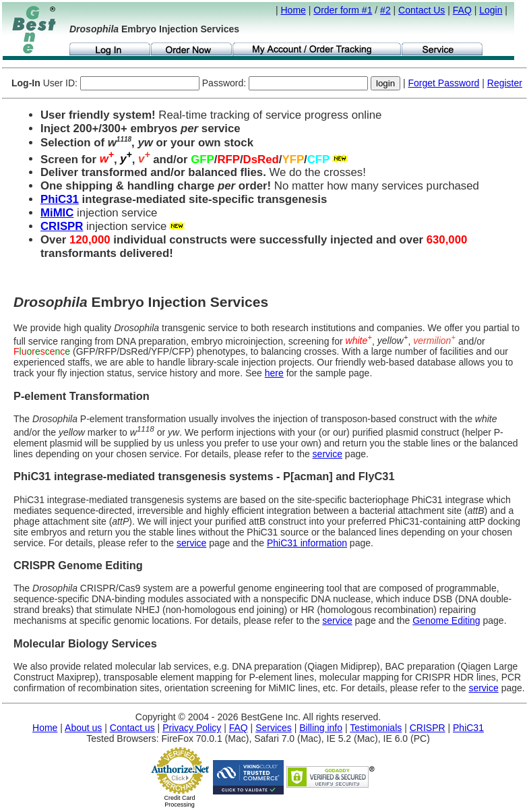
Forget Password (444, 83)
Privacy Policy (192, 728)
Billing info (321, 728)
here (274, 373)
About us (83, 728)
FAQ (462, 10)
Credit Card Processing (179, 801)
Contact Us (422, 10)
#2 (385, 10)
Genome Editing (446, 620)
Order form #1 (343, 10)
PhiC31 (60, 199)
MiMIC (57, 213)
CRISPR (62, 226)
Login (491, 10)
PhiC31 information (307, 543)
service (328, 454)
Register (505, 83)
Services (274, 728)
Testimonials (376, 728)
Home (293, 10)
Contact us (132, 728)
